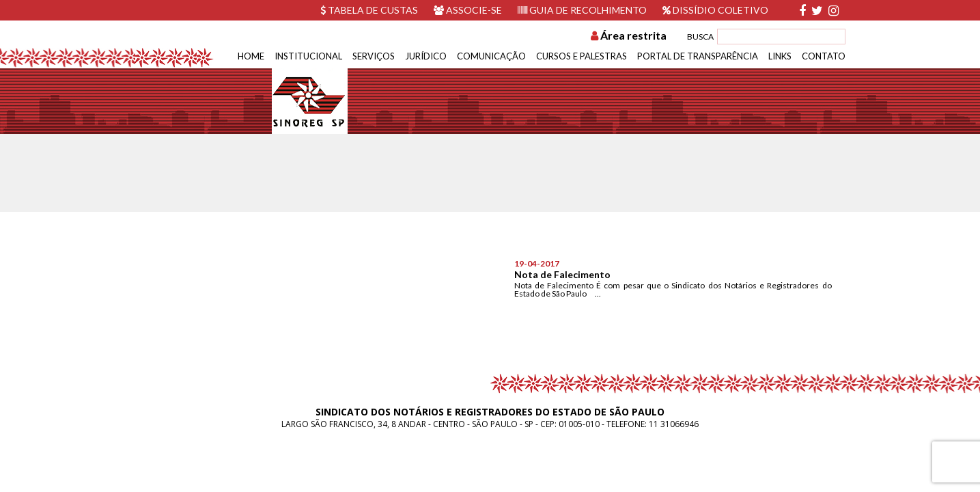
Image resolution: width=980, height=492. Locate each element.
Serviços (374, 56)
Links (780, 56)
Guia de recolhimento (582, 10)
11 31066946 (674, 424)
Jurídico (426, 56)
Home (251, 56)
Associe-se (468, 10)
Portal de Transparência (698, 56)
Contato (824, 56)
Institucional (308, 56)
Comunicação (491, 56)
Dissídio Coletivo (715, 10)
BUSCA (700, 37)
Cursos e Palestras (582, 56)
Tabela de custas (369, 10)
